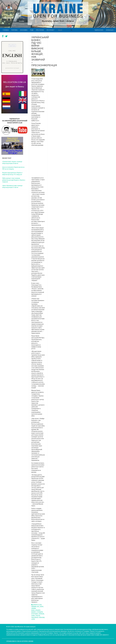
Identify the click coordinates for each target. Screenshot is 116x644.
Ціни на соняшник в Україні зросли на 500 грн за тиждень (13, 168)
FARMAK (34, 607)
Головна (6, 30)
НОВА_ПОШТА (36, 616)
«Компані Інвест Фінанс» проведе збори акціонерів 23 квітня (12, 162)
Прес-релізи (40, 30)
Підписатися (99, 30)
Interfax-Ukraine (28, 641)
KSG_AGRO (40, 607)
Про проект (50, 30)
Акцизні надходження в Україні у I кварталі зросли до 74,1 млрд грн (12, 174)
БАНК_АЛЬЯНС (36, 610)
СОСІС (33, 619)
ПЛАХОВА (42, 617)
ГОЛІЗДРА (40, 612)
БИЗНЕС (34, 612)
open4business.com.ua (14, 641)
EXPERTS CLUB (37, 605)
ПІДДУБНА (35, 617)
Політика (14, 30)
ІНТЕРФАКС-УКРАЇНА (38, 614)
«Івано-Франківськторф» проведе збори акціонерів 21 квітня (12, 186)
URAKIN (34, 608)
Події (32, 30)
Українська (110, 30)
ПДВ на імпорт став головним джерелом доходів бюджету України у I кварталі (14, 180)
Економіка (24, 30)
